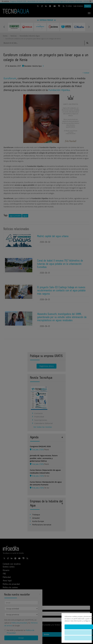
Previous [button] (4, 27)
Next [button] (89, 27)
